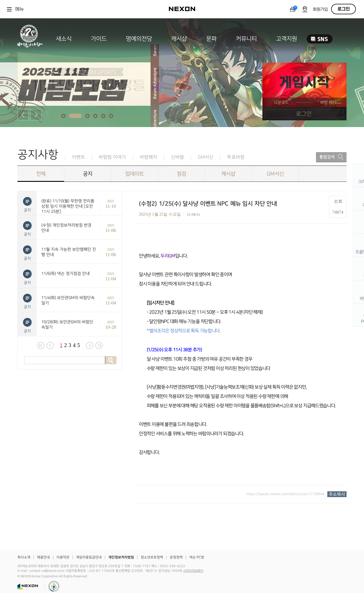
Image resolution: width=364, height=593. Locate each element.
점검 (181, 174)
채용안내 (43, 557)
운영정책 (176, 557)
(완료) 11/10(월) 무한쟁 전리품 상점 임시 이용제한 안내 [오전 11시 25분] (68, 206)
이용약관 (63, 557)
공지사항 (38, 155)
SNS (320, 39)
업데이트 (135, 174)
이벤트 (78, 157)
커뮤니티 (246, 39)
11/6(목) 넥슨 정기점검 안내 (66, 273)
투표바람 (236, 157)
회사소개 (24, 557)
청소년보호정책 (152, 557)
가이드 (99, 39)
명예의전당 (139, 39)
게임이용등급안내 (89, 557)
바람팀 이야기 (112, 157)
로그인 (344, 9)
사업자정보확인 (193, 571)
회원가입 (320, 9)
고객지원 (287, 39)
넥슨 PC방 (197, 557)
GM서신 (206, 157)
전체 (41, 174)
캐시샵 (179, 39)
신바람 (177, 157)
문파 (211, 39)
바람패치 (149, 157)
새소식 (64, 39)
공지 (88, 174)
